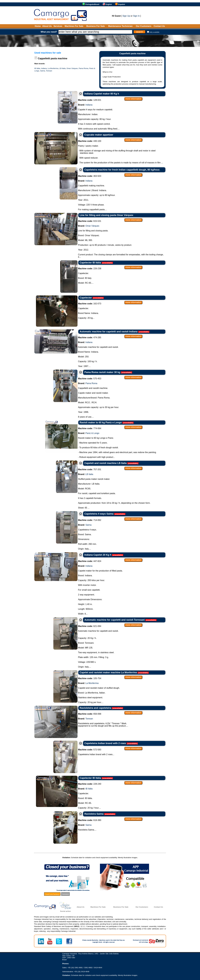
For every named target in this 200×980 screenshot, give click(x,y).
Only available (154, 32)
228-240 (90, 784)
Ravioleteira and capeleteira (95, 708)
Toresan (49, 71)
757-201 (90, 469)
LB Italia (62, 68)
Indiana (44, 68)
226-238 (90, 269)
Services (58, 26)
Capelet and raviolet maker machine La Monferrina (108, 672)
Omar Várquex (72, 68)
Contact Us (159, 26)
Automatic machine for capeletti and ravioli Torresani (115, 620)
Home (38, 26)
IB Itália (37, 68)
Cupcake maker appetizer (99, 135)
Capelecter (86, 298)
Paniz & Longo (92, 433)
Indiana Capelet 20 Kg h (98, 555)
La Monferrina (53, 68)
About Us (47, 26)
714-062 (90, 520)
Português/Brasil (92, 4)
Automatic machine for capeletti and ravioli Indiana (109, 332)
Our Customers (143, 26)
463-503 (90, 176)
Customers (65, 894)
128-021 (90, 100)
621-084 (90, 626)
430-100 (90, 141)
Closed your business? (52, 894)
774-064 (90, 428)
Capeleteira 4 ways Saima (99, 514)
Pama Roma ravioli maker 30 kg (102, 372)
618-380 (90, 820)
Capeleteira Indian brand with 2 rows (105, 743)
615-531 (90, 221)
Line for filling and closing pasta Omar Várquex (106, 215)
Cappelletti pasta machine (53, 58)
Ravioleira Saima (94, 814)
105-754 (90, 678)
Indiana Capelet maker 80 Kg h (102, 94)
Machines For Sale (74, 26)
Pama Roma (83, 68)
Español (122, 4)
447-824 (90, 561)
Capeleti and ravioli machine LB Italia (106, 463)
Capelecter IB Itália (90, 263)
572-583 (90, 750)
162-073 (90, 304)
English (109, 4)
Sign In (136, 16)
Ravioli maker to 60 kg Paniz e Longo (101, 422)
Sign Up (126, 16)
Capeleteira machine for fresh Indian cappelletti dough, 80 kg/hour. (122, 170)
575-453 (90, 379)
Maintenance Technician (120, 26)
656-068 (90, 714)
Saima (43, 71)
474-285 (90, 337)
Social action (65, 911)
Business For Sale (96, 26)
